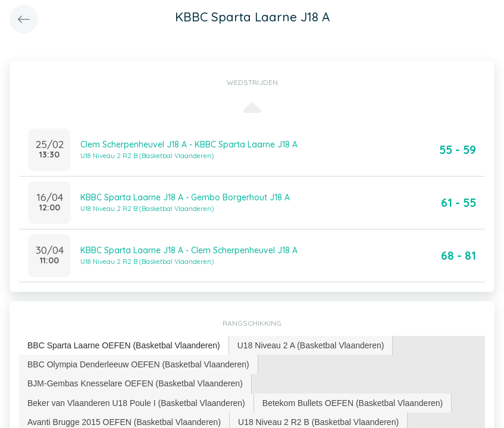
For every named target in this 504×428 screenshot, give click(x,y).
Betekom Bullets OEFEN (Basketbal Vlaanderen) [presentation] (353, 403)
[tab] (124, 346)
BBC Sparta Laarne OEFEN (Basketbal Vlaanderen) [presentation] (124, 345)
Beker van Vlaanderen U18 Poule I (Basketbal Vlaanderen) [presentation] (136, 403)
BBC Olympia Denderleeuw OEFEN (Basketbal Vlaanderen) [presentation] (138, 364)
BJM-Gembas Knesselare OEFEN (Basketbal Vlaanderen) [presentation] (135, 383)
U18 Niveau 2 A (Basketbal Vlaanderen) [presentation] (311, 345)
